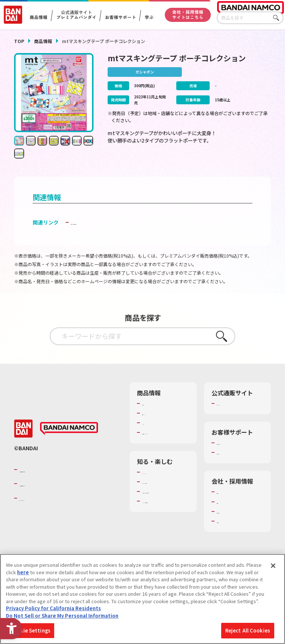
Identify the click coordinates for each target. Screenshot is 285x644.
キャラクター (156, 434)
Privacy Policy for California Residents (53, 608)
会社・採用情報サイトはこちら (188, 14)
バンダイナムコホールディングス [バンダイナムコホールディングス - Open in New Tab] (64, 501)
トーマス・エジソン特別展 (164, 503)
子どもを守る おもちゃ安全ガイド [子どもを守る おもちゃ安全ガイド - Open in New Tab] (110, 233)
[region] (142, 599)
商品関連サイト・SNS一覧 (161, 447)
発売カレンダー (159, 424)
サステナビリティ (236, 529)
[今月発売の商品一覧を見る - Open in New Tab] (231, 166)
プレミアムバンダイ (238, 414)
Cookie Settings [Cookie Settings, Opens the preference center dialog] (30, 630)
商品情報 (43, 41)
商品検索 (152, 414)
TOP (19, 41)
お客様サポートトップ (238, 457)
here (23, 572)
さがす (278, 18)
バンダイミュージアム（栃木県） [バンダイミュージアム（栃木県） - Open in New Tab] (164, 543)
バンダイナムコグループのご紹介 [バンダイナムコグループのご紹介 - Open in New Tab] (64, 487)
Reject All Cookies (248, 630)
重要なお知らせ (234, 470)
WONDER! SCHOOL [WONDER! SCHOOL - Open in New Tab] (163, 490)
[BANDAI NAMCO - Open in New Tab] (69, 447)
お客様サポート (120, 17)
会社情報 (226, 510)
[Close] (273, 566)
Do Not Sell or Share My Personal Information (62, 616)
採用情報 (226, 519)
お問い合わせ (231, 539)
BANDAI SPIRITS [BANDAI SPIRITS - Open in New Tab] (42, 516)
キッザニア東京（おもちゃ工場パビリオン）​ (164, 523)
